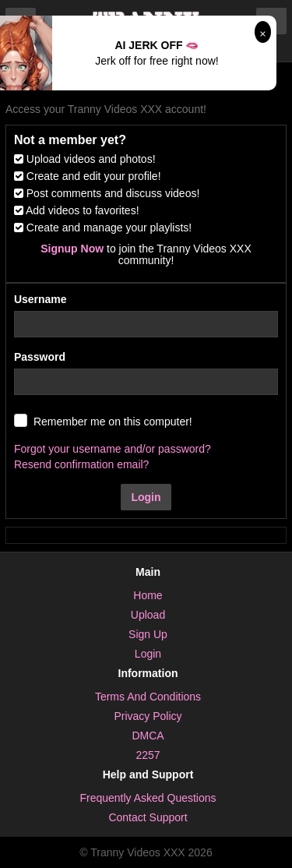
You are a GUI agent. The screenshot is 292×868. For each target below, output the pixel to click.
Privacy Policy (148, 716)
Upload (148, 615)
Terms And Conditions (148, 697)
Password (40, 357)
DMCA (148, 736)
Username (40, 299)
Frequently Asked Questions (148, 798)
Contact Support (148, 817)
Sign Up (148, 634)
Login (146, 497)
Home (148, 595)
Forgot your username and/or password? (113, 449)
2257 (148, 755)
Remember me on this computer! (113, 422)
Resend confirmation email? (82, 464)
